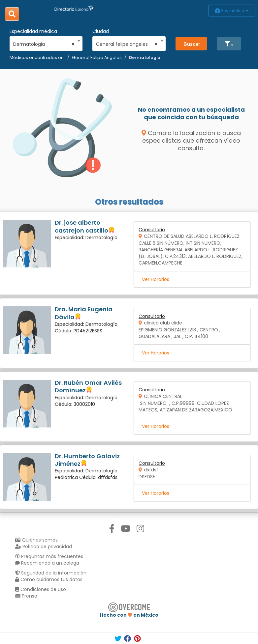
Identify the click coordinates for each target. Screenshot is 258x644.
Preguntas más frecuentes (49, 556)
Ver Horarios (156, 279)
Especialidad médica (33, 31)
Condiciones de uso (41, 589)
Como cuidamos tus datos (49, 579)
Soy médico (232, 10)
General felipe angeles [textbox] (127, 44)
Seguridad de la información (51, 573)
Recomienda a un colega (47, 563)
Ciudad (101, 31)
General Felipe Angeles (97, 57)
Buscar (192, 44)
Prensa (26, 596)
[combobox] (44, 42)
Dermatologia (145, 57)
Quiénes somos (36, 540)
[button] (229, 44)
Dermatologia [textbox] (44, 44)
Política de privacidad (44, 546)
